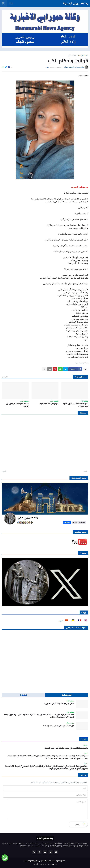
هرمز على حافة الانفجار (49, 404)
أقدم (5, 471)
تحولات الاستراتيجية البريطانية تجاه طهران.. (75, 405)
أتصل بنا (35, 864)
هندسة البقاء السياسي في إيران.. (17, 405)
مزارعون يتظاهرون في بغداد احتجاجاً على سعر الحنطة (66, 748)
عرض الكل (5, 377)
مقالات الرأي (72, 55)
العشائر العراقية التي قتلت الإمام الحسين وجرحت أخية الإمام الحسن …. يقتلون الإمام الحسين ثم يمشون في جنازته (39, 716)
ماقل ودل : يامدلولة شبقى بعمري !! (59, 704)
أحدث (85, 471)
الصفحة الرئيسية (83, 55)
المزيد (61, 621)
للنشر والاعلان (53, 864)
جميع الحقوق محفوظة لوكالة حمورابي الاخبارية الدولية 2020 (45, 861)
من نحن (43, 864)
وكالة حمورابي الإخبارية (76, 3)
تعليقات (23, 695)
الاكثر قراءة (67, 695)
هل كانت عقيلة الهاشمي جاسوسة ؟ (59, 726)
